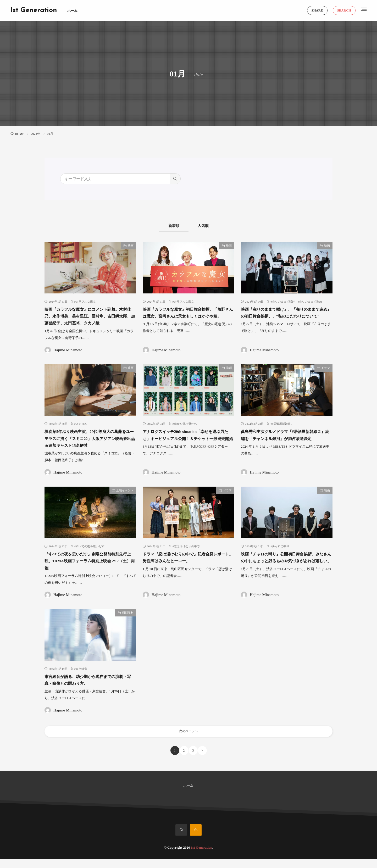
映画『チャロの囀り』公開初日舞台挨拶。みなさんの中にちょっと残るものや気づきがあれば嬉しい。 (286, 568)
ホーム (72, 11)
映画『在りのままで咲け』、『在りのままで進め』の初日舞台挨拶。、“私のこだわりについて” (286, 316)
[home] (181, 839)
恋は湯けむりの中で (187, 553)
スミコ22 (81, 431)
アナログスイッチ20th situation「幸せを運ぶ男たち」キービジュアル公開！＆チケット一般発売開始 (187, 446)
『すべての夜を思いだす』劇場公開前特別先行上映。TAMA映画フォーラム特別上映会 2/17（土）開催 (89, 568)
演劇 (229, 375)
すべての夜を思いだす (90, 553)
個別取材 (128, 620)
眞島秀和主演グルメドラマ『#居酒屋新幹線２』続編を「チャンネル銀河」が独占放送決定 (286, 446)
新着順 (168, 226)
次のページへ (188, 739)
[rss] (196, 839)
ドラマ (326, 375)
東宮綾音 (81, 676)
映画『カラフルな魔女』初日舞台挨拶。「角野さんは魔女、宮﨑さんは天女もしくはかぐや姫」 (187, 316)
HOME (20, 134)
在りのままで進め (311, 302)
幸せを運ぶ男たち (185, 431)
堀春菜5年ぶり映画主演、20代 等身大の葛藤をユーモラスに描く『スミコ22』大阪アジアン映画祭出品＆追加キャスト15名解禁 (89, 446)
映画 (131, 246)
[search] (175, 179)
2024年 (36, 134)
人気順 (210, 226)
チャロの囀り (281, 553)
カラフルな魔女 (86, 302)
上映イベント (125, 497)
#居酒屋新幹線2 (282, 431)
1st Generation (34, 10)
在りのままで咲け (284, 302)
